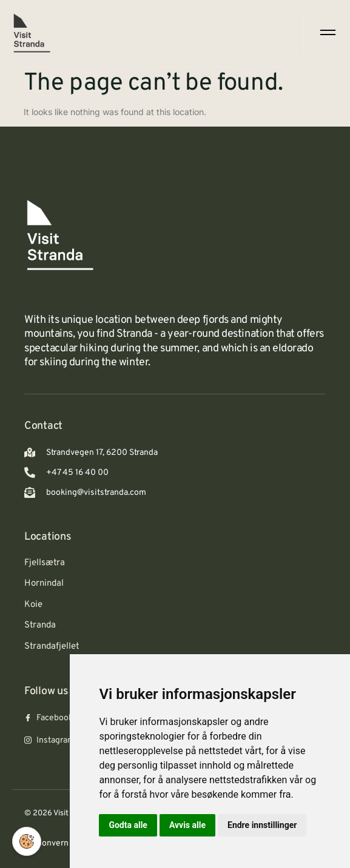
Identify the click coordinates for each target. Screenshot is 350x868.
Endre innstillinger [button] (262, 825)
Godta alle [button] (128, 825)
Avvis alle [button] (187, 825)
